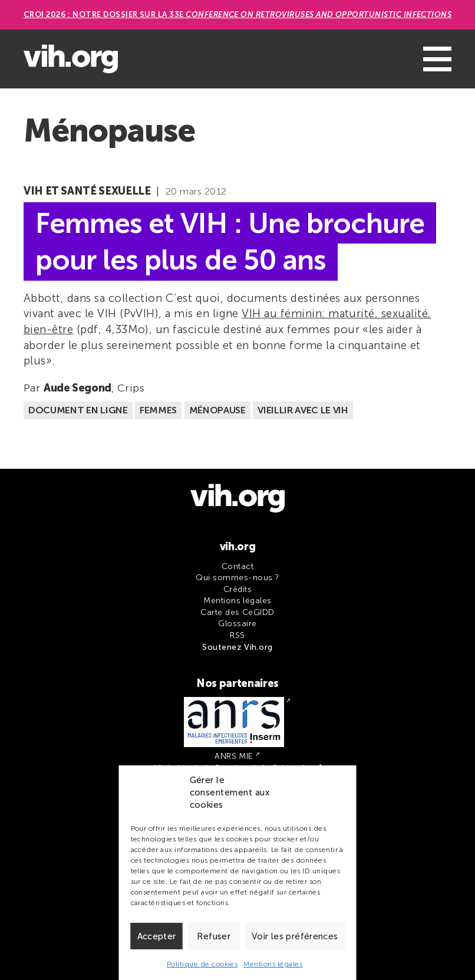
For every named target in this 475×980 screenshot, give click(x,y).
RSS (237, 635)
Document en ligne (78, 410)
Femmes (158, 410)
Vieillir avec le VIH (303, 410)
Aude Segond (77, 388)
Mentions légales (273, 964)
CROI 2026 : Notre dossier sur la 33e (238, 14)
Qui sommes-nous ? (237, 578)
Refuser (214, 936)
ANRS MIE (234, 756)
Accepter (157, 936)
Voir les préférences (295, 936)
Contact (237, 566)
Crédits (237, 589)
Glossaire (237, 624)
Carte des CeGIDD (237, 612)
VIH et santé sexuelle (87, 191)
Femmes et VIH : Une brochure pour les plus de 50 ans (230, 241)
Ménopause (217, 410)
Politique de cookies (202, 964)
